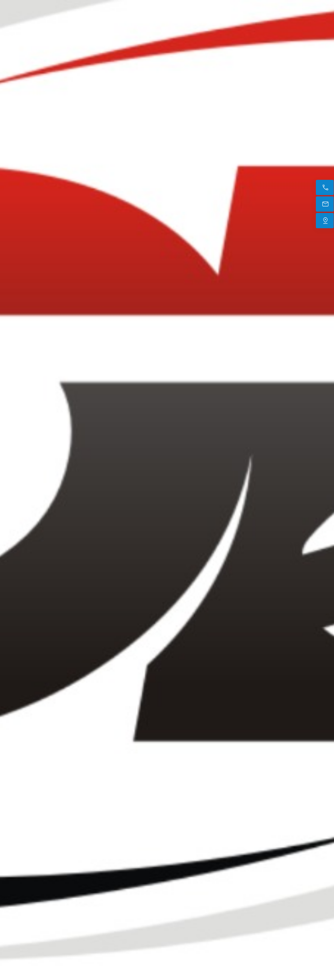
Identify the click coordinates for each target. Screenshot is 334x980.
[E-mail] (325, 204)
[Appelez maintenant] (325, 187)
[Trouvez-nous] (325, 221)
